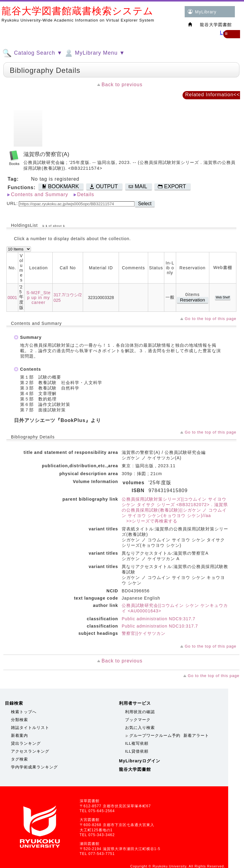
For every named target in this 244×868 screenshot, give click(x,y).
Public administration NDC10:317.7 (160, 626)
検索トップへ (24, 712)
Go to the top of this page (211, 319)
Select (145, 204)
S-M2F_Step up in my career (39, 298)
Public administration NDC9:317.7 (159, 619)
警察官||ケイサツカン (144, 633)
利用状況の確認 (140, 712)
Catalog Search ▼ (32, 53)
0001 (12, 298)
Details (86, 194)
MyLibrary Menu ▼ (94, 53)
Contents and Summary (40, 194)
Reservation (193, 300)
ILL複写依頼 (137, 743)
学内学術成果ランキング (34, 767)
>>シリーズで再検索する (150, 521)
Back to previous (122, 85)
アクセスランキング (30, 751)
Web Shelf (223, 297)
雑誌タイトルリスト (30, 728)
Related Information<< (213, 95)
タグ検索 (19, 759)
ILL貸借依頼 (137, 751)
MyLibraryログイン (140, 761)
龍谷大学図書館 (135, 769)
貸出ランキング (26, 743)
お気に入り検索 (140, 728)
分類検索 (19, 720)
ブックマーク (138, 720)
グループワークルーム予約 (155, 735)
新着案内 (19, 735)
